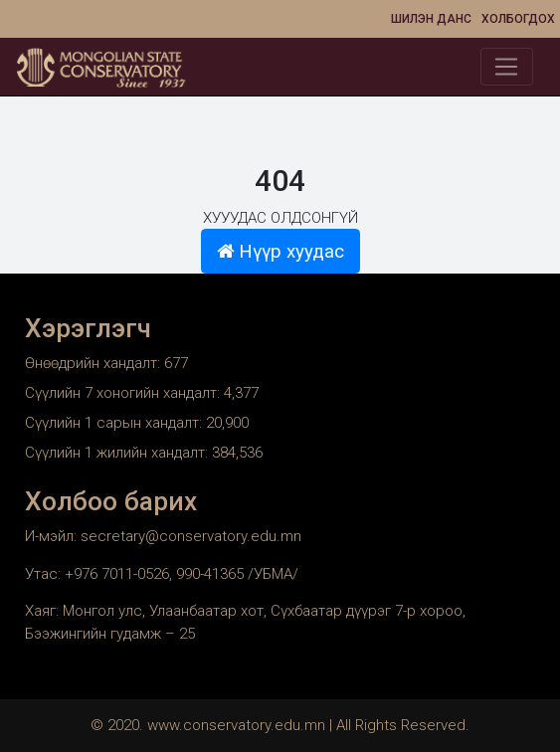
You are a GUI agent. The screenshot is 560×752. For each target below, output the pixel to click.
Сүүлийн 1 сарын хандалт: (115, 423)
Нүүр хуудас (280, 252)
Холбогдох (518, 19)
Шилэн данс (431, 19)
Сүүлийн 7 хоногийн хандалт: (124, 393)
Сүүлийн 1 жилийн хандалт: (118, 453)
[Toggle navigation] (507, 67)
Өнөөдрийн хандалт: (94, 363)
